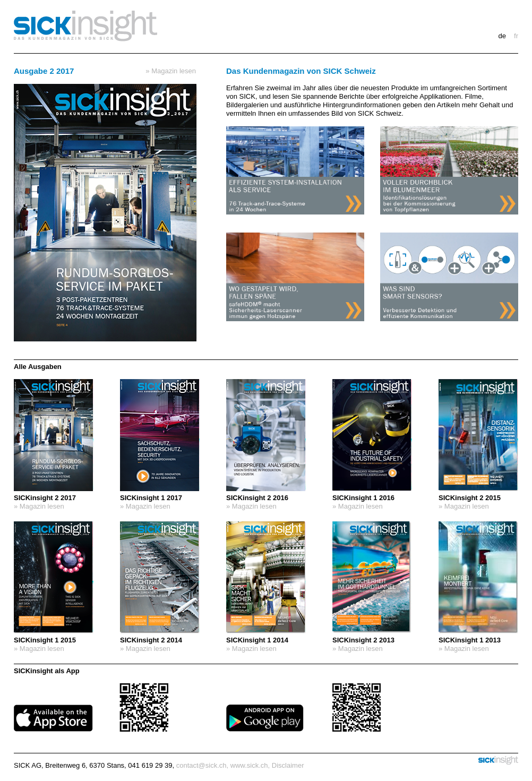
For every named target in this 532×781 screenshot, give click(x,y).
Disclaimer (288, 765)
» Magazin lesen (171, 71)
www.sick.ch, (250, 765)
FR (516, 36)
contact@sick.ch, (202, 765)
